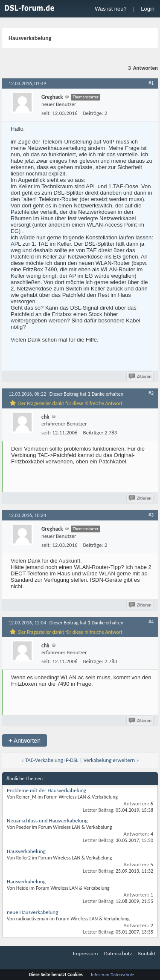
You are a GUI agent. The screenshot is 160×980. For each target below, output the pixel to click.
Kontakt (147, 953)
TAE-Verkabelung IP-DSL (52, 760)
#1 (151, 83)
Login (148, 9)
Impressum (86, 953)
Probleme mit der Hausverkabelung (47, 790)
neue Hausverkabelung (32, 912)
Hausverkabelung (26, 851)
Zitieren (141, 376)
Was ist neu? (111, 9)
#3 (151, 515)
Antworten (25, 740)
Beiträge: (93, 113)
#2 (151, 393)
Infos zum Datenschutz (112, 975)
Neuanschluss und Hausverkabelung (47, 820)
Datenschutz (118, 953)
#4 (151, 622)
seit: (46, 113)
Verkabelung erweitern (109, 760)
